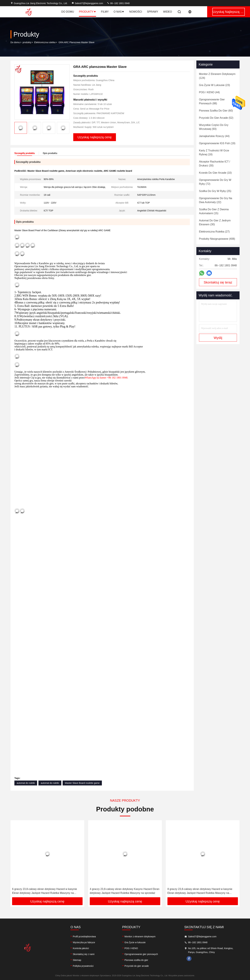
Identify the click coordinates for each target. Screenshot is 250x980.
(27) (214, 232)
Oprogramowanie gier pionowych (141, 954)
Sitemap (77, 960)
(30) (215, 164)
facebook (189, 959)
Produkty (88, 12)
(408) (217, 239)
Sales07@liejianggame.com (87, 3)
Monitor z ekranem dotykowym (140, 937)
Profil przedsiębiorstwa (84, 937)
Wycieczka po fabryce (84, 942)
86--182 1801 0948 (118, 3)
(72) (215, 182)
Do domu (68, 12)
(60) (216, 111)
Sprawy (153, 12)
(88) (212, 101)
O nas (119, 12)
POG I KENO (131, 948)
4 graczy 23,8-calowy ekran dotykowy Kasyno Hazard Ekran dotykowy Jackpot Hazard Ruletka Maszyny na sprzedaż (125, 891)
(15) (214, 211)
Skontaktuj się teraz (218, 282)
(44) (209, 92)
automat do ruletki (26, 783)
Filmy (105, 12)
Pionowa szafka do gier (136, 960)
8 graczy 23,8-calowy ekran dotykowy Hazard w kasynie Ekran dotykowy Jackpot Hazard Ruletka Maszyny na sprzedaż (200, 891)
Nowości (136, 12)
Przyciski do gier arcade (137, 966)
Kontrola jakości (81, 948)
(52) (216, 118)
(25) (215, 191)
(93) (214, 127)
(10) (215, 173)
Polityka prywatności (83, 966)
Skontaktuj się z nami (84, 954)
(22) (216, 200)
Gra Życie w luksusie (135, 942)
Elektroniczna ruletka (45, 42)
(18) (214, 152)
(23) (214, 85)
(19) (217, 143)
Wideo (167, 12)
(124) (217, 76)
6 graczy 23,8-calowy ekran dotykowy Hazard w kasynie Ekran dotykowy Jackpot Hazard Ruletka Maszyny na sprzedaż (45, 891)
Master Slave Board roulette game (82, 783)
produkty (27, 42)
